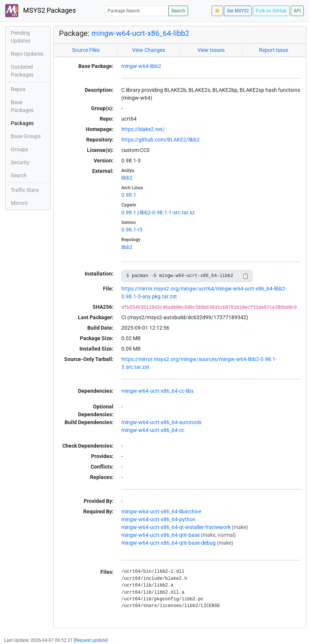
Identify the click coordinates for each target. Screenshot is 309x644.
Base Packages (22, 106)
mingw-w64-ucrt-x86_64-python (158, 519)
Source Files (86, 50)
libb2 (127, 178)
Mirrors (19, 203)
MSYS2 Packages (40, 11)
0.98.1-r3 (132, 230)
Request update (91, 640)
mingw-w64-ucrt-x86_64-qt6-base (160, 535)
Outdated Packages (22, 71)
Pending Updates (21, 37)
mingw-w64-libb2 (141, 66)
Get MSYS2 (238, 11)
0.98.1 (129, 195)
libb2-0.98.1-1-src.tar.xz (167, 212)
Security (20, 162)
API (297, 11)
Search (178, 11)
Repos (18, 89)
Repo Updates (27, 54)
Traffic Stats (25, 190)
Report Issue (274, 50)
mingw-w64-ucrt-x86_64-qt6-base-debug (168, 543)
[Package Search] (137, 11)
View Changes (149, 50)
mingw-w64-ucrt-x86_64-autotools (161, 422)
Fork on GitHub (271, 11)
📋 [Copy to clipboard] (245, 276)
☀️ (217, 11)
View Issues (211, 50)
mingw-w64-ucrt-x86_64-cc (153, 430)
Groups (19, 149)
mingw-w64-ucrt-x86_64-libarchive (161, 511)
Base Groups (26, 136)
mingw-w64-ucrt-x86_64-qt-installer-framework (176, 527)
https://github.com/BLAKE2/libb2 (160, 140)
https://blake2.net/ (143, 129)
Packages (22, 123)
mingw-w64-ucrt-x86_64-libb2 (140, 33)
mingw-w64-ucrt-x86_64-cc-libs (157, 391)
